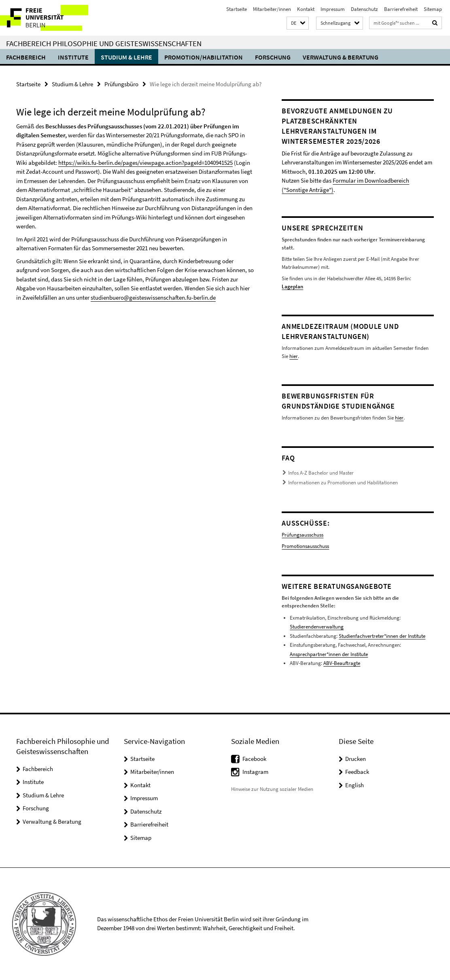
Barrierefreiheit (401, 9)
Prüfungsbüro (121, 84)
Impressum (333, 9)
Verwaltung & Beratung (341, 57)
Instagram (255, 772)
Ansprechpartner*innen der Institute (329, 654)
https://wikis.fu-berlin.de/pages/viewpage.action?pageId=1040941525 (145, 163)
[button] (298, 23)
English (354, 785)
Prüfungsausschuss (302, 535)
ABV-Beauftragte (342, 663)
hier (293, 356)
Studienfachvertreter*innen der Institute (382, 636)
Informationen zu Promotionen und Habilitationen (343, 483)
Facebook (254, 759)
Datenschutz (364, 9)
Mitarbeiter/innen (272, 9)
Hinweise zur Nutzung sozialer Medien (272, 789)
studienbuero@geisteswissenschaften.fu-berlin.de (153, 297)
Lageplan (292, 287)
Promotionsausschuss (305, 546)
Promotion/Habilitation (204, 57)
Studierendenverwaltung (317, 627)
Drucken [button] (356, 759)
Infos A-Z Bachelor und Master (321, 473)
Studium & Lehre (126, 57)
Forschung (273, 57)
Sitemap (433, 9)
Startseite (237, 9)
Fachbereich (26, 57)
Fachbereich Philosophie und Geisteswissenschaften (104, 43)
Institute (73, 57)
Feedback (357, 772)
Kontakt (306, 9)
